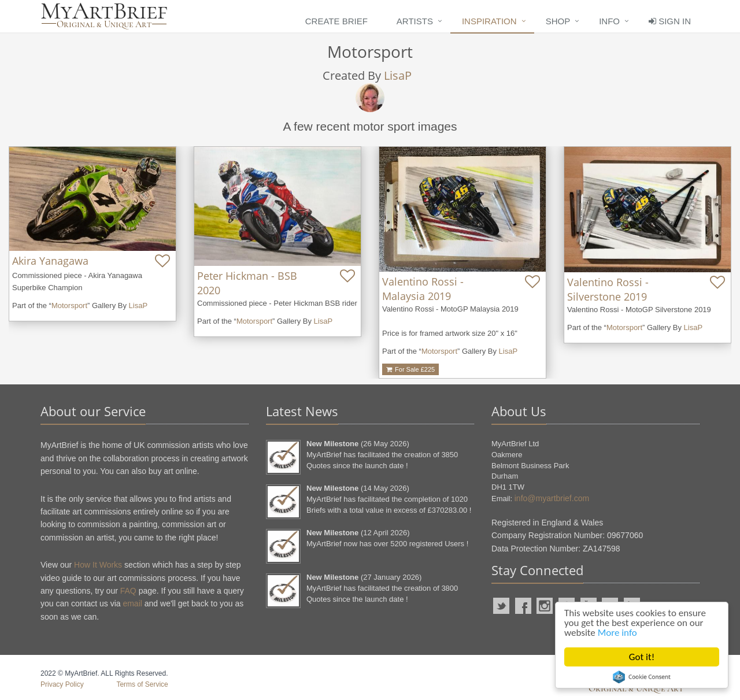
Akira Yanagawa (50, 261)
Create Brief (336, 21)
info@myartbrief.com (552, 498)
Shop (558, 21)
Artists (415, 21)
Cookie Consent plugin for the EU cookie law (642, 677)
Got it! (642, 657)
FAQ (128, 591)
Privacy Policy (62, 684)
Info (609, 21)
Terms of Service (142, 684)
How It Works (98, 565)
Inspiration (489, 21)
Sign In (670, 21)
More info (617, 633)
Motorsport (69, 305)
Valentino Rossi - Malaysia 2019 (423, 289)
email (132, 603)
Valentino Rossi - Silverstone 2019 (608, 289)
